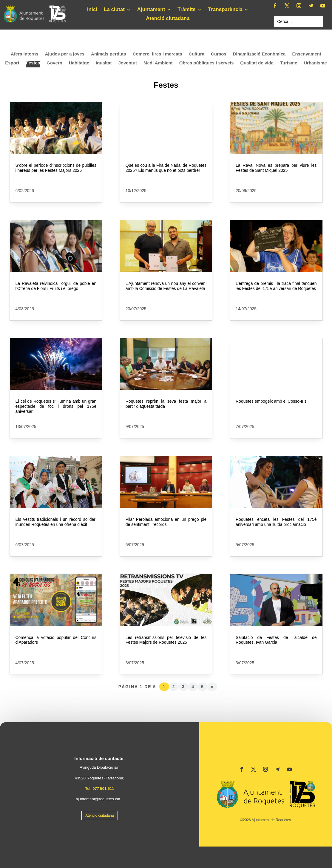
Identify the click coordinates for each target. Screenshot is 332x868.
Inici (92, 10)
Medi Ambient (158, 63)
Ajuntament (151, 10)
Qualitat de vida (257, 63)
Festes (33, 63)
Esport (12, 63)
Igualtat (104, 63)
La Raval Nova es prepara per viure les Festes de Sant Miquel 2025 (276, 168)
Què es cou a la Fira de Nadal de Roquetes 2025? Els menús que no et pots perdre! (166, 168)
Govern (54, 63)
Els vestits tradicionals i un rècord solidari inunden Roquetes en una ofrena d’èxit (56, 522)
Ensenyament (307, 54)
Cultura (197, 54)
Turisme (289, 63)
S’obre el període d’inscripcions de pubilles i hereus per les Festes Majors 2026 (56, 168)
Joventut (128, 63)
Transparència (225, 10)
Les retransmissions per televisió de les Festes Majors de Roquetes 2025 (166, 640)
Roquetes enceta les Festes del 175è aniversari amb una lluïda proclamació (276, 522)
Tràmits (186, 10)
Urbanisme (315, 63)
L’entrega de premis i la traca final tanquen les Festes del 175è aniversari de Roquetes (276, 286)
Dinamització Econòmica (259, 54)
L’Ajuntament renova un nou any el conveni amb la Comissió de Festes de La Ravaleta (166, 286)
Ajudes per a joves (65, 54)
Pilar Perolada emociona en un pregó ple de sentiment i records (166, 522)
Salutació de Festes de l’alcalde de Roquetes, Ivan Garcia (276, 640)
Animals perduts (109, 54)
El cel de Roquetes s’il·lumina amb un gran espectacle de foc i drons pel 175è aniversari (56, 406)
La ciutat (114, 10)
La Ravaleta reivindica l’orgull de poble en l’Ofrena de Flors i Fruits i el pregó (56, 286)
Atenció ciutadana (168, 19)
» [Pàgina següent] (212, 687)
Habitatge (79, 63)
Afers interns (25, 54)
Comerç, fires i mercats (157, 54)
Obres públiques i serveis (207, 63)
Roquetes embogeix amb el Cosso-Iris (271, 401)
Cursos (219, 54)
